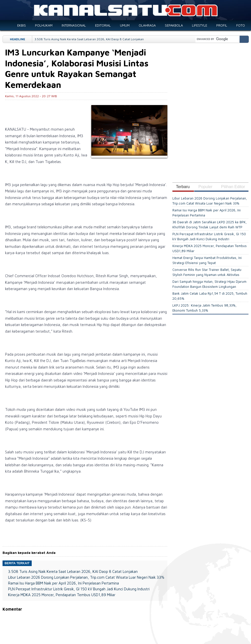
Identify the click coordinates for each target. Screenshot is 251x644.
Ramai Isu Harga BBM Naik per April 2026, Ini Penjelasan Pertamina (64, 583)
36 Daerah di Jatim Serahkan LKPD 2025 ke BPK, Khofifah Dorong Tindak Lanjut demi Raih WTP (210, 225)
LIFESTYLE (200, 25)
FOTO (241, 25)
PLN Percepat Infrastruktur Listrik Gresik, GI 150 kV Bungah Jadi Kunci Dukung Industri (79, 589)
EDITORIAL (103, 25)
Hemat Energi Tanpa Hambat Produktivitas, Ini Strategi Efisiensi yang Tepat (207, 260)
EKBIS (22, 25)
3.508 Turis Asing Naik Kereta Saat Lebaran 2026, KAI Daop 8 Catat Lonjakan (89, 39)
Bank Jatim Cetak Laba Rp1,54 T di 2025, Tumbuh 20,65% (210, 296)
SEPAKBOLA (174, 25)
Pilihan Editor (233, 187)
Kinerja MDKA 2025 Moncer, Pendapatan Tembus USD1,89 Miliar (62, 595)
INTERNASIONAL (74, 25)
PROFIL (222, 25)
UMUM (125, 25)
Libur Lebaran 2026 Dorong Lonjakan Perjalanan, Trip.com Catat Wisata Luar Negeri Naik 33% (86, 577)
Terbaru (183, 187)
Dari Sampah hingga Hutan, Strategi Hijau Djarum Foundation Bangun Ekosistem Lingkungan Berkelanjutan (209, 287)
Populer (205, 187)
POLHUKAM (44, 25)
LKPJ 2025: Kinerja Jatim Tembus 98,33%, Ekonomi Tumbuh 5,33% (204, 308)
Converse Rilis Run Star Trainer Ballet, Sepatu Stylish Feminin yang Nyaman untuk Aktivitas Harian (207, 275)
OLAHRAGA (147, 25)
